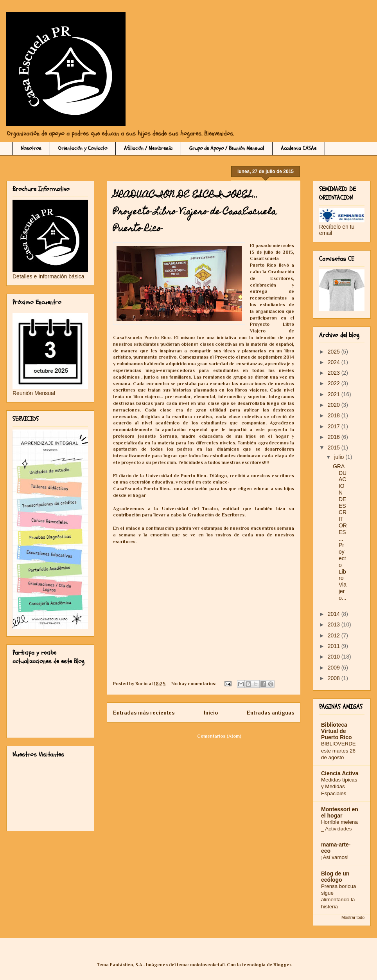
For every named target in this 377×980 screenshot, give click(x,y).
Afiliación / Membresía (148, 148)
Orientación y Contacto (83, 148)
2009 (335, 668)
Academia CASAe (299, 148)
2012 (335, 635)
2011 (335, 646)
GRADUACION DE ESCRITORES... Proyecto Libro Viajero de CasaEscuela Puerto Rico (195, 212)
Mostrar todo (353, 917)
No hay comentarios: (194, 684)
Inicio (211, 713)
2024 (335, 362)
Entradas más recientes (144, 713)
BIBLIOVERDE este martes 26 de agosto (338, 751)
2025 (335, 352)
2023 (335, 373)
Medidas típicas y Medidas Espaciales (339, 787)
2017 (335, 426)
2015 (335, 448)
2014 (335, 614)
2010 (335, 657)
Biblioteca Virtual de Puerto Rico (337, 731)
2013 (335, 624)
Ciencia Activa (340, 773)
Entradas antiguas (270, 713)
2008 (335, 678)
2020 (335, 405)
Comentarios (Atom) (219, 736)
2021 (335, 394)
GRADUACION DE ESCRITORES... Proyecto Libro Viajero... (340, 532)
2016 (335, 437)
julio (340, 457)
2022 (335, 383)
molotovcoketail (207, 965)
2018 (335, 415)
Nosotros (31, 148)
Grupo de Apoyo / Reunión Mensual (227, 148)
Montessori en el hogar (340, 812)
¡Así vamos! (335, 857)
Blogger (282, 965)
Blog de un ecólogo (335, 877)
